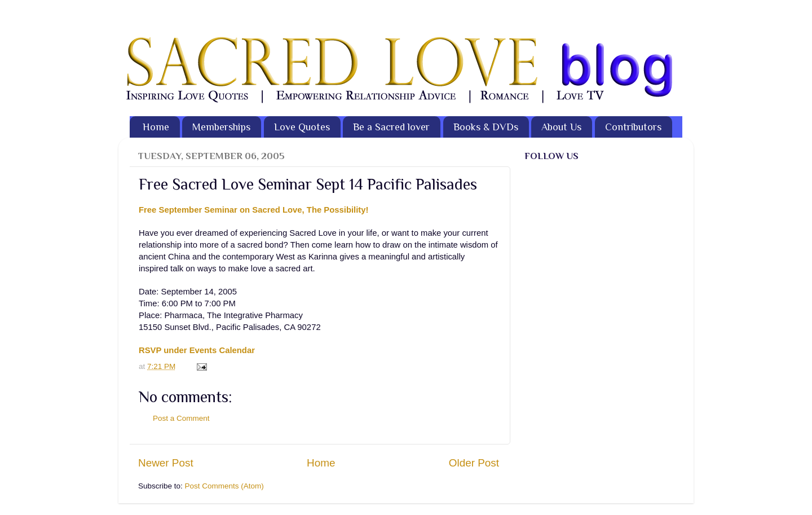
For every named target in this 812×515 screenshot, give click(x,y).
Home (156, 127)
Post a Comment (181, 418)
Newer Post (166, 463)
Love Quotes (302, 127)
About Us (561, 127)
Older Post (474, 463)
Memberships (221, 127)
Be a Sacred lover (391, 127)
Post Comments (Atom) (224, 486)
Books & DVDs (486, 127)
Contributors (633, 127)
